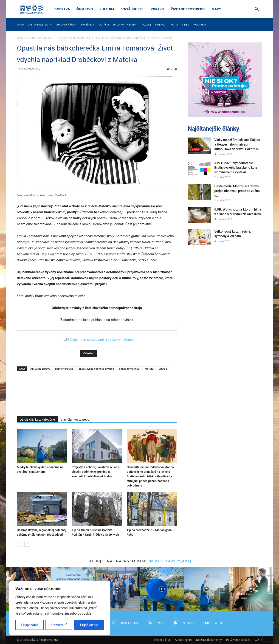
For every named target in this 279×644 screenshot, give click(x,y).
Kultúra (107, 9)
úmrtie (163, 369)
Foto (174, 24)
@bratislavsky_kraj (170, 561)
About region (183, 640)
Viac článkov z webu (75, 419)
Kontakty (200, 24)
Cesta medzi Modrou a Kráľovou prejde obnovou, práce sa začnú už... (237, 191)
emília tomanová (129, 369)
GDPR (258, 640)
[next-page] (27, 544)
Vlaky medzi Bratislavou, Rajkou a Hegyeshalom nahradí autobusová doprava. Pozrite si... (238, 144)
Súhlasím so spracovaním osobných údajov (100, 340)
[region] (60, 608)
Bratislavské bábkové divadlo (96, 369)
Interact (161, 24)
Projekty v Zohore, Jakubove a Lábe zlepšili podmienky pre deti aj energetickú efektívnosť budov (96, 472)
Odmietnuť (59, 625)
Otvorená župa (66, 24)
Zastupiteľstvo (40, 24)
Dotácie (104, 24)
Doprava (62, 9)
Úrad (20, 24)
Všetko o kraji (162, 640)
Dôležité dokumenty (209, 640)
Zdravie (158, 9)
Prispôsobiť (30, 625)
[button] (257, 10)
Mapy (216, 9)
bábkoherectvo (64, 369)
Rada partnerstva (125, 24)
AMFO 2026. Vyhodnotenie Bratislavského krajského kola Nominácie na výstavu (236, 168)
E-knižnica (87, 24)
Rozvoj (146, 24)
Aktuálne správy (40, 369)
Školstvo (85, 9)
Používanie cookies (238, 640)
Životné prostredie (188, 9)
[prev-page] (20, 544)
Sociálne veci (133, 9)
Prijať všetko (89, 625)
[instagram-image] (117, 589)
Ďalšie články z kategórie (37, 419)
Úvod (20, 38)
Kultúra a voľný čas (40, 38)
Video (186, 24)
